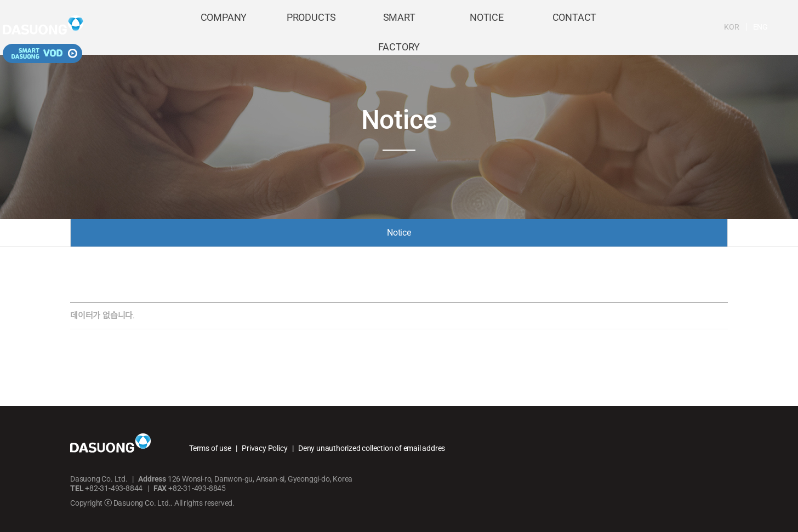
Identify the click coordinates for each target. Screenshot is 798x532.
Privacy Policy (264, 448)
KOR (679, 27)
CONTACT (575, 28)
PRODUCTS (311, 28)
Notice (399, 233)
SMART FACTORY (399, 28)
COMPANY (224, 28)
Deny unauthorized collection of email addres (372, 448)
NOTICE (487, 28)
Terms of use (210, 448)
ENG (708, 27)
